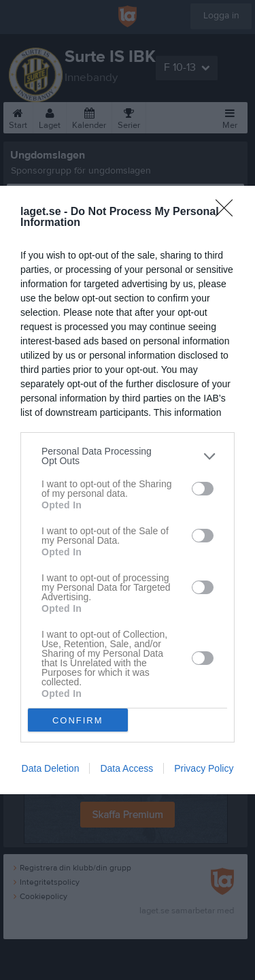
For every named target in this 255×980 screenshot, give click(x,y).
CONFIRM (78, 720)
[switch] (203, 489)
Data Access (126, 768)
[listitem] (128, 456)
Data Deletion (51, 768)
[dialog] (128, 490)
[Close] (228, 212)
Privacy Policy (204, 768)
